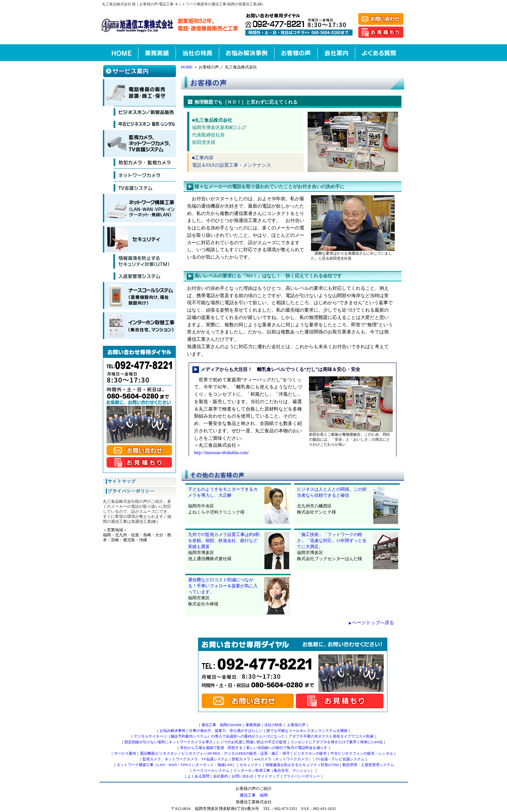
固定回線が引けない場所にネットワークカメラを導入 (169, 742)
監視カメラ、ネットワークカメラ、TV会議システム (185, 759)
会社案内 (220, 776)
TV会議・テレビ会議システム (340, 759)
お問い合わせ (243, 776)
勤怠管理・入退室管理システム (368, 765)
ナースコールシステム (211, 770)
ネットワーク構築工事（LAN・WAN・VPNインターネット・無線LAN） (176, 765)
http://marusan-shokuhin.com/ (221, 453)
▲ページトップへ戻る (371, 623)
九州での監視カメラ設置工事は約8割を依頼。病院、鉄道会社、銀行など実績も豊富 (224, 541)
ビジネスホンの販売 (310, 753)
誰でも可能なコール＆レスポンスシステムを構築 (307, 730)
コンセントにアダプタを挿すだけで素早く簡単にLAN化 (336, 742)
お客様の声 (296, 725)
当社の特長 (273, 725)
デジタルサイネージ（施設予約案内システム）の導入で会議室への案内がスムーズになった (209, 736)
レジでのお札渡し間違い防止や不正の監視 (251, 742)
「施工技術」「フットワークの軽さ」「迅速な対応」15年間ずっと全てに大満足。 (332, 541)
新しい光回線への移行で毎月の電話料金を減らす (287, 748)
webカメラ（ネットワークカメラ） (283, 759)
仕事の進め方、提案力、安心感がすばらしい (226, 730)
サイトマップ (268, 776)
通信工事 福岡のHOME (221, 725)
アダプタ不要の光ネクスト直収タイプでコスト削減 (331, 736)
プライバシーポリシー (302, 776)
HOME (187, 67)
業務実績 (253, 725)
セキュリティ (251, 765)
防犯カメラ (241, 759)
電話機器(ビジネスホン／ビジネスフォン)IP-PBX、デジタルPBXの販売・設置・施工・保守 (215, 753)
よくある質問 (198, 776)
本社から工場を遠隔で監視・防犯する (211, 748)
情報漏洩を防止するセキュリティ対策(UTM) (302, 765)
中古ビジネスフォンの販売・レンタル (362, 753)
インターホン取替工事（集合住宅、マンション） (274, 770)
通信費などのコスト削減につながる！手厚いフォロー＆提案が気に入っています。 (223, 586)
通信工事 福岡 (254, 795)
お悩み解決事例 (172, 730)
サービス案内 (125, 753)
